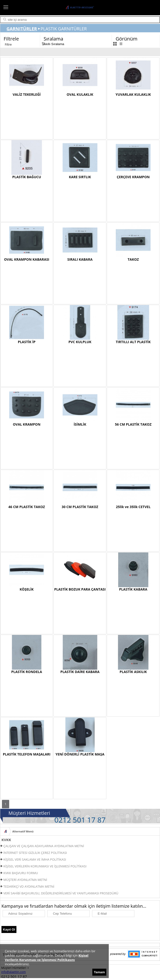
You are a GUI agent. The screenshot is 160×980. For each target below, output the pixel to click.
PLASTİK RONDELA (27, 672)
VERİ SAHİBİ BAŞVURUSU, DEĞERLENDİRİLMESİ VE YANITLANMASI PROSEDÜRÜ (61, 893)
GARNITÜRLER (22, 29)
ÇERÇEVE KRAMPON (133, 177)
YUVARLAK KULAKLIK (133, 94)
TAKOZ (133, 259)
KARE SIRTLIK (80, 177)
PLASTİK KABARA (133, 589)
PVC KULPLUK (80, 342)
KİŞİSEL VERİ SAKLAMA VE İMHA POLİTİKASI (35, 859)
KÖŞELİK (27, 589)
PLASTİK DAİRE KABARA (80, 672)
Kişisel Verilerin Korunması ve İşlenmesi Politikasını (47, 958)
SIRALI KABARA (80, 259)
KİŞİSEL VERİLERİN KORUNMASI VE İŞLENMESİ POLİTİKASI (45, 866)
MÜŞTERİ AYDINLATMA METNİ (25, 880)
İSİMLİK (80, 424)
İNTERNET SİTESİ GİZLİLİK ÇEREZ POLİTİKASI (35, 853)
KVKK (6, 840)
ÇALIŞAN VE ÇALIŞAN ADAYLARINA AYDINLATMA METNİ (44, 846)
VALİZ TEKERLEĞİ (27, 94)
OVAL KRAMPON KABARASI (27, 259)
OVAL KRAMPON (27, 424)
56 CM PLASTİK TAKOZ (133, 424)
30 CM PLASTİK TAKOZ (80, 507)
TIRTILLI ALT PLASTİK (133, 342)
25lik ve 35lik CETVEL (133, 507)
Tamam (99, 972)
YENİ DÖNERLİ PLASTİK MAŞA (80, 754)
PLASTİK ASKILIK (133, 672)
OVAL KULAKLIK (80, 94)
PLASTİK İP (27, 342)
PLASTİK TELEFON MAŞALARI (27, 754)
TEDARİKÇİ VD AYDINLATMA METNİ (29, 886)
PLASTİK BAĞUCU (27, 177)
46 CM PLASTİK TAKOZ (26, 507)
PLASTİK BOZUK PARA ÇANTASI (80, 589)
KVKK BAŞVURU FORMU (21, 873)
